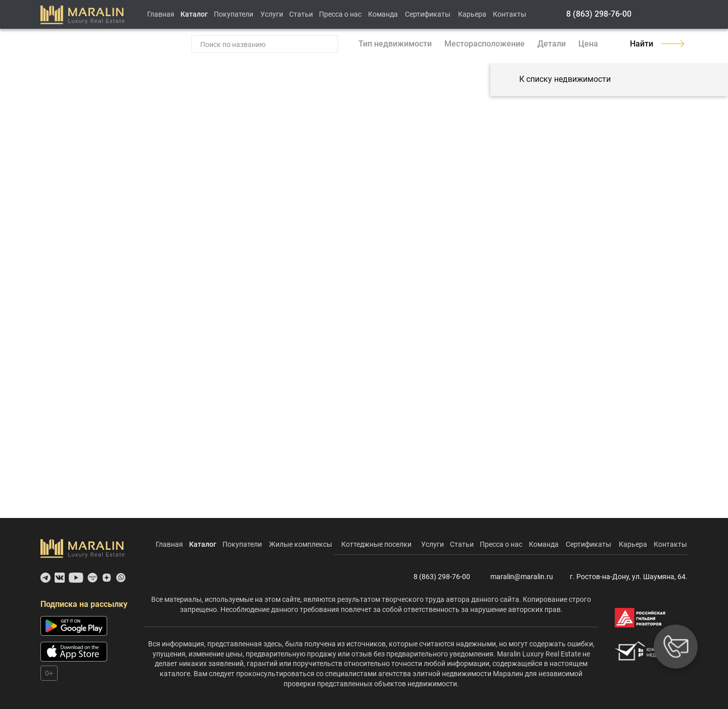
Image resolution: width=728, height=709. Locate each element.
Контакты (510, 14)
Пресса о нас (340, 14)
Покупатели (234, 14)
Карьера (472, 14)
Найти (657, 44)
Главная (161, 14)
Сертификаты (428, 14)
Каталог (194, 14)
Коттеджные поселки (376, 544)
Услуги (272, 14)
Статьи (301, 14)
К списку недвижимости (556, 80)
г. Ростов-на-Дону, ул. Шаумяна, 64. (624, 577)
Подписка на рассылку (84, 604)
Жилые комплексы (301, 544)
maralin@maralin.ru (516, 577)
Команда (383, 14)
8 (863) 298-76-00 (599, 14)
